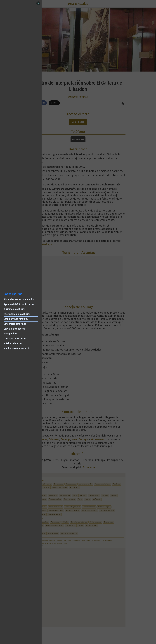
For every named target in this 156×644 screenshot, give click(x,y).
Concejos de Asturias (15, 339)
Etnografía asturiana (15, 324)
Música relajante (13, 343)
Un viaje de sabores (14, 329)
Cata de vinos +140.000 (16, 319)
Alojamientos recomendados (19, 299)
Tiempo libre (10, 334)
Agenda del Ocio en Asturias (19, 304)
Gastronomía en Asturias (17, 314)
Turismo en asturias (14, 309)
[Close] (38, 3)
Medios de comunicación (17, 348)
